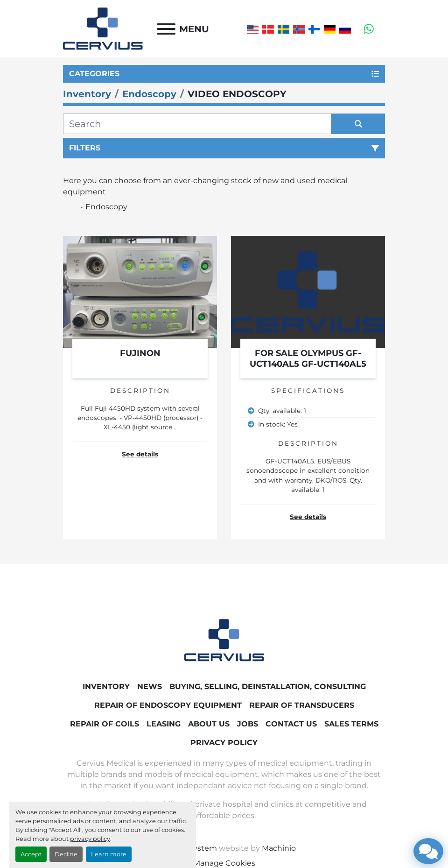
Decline (66, 854)
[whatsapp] (369, 29)
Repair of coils (105, 724)
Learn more (109, 854)
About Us (209, 724)
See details (140, 454)
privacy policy (90, 839)
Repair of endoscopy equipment (168, 705)
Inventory (106, 687)
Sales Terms (351, 724)
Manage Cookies (224, 863)
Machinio (279, 848)
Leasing (164, 724)
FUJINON (140, 353)
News (150, 687)
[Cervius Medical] (224, 640)
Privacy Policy (224, 743)
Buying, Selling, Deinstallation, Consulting (268, 687)
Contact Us (291, 724)
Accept (31, 854)
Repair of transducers (302, 705)
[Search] (197, 124)
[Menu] (166, 29)
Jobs (248, 724)
